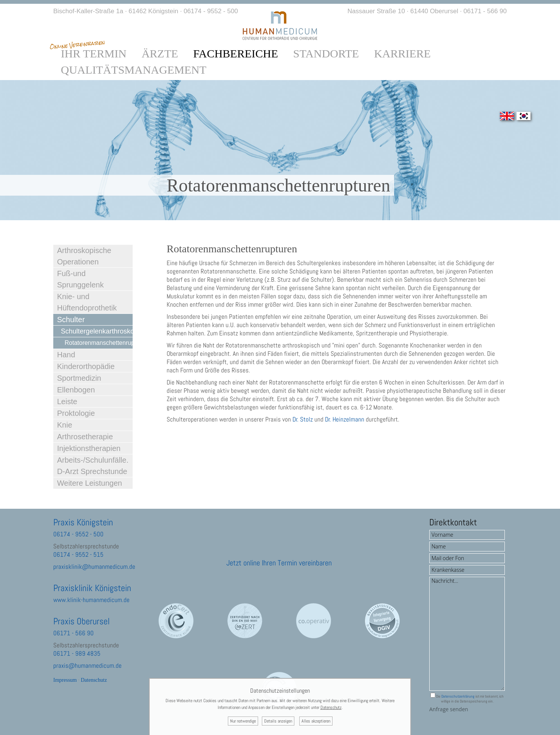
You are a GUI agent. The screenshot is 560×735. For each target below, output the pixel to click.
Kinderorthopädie (86, 366)
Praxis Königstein (83, 522)
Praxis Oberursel (81, 621)
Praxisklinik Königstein (92, 588)
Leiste (67, 401)
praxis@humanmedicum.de (87, 666)
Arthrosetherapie (85, 437)
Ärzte (160, 54)
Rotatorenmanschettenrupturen (99, 343)
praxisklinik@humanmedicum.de (94, 567)
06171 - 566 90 (485, 11)
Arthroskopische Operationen (84, 256)
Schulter (71, 320)
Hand (66, 355)
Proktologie (76, 413)
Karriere (402, 54)
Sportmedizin (79, 378)
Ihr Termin (94, 54)
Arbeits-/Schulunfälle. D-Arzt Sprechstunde (93, 466)
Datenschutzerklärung (458, 696)
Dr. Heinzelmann (345, 419)
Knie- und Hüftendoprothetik (87, 302)
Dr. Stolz (303, 419)
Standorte (326, 54)
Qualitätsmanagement (134, 70)
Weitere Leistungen (90, 483)
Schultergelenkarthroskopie (97, 331)
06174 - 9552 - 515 (78, 554)
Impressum (65, 680)
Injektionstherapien (89, 448)
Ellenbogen (76, 390)
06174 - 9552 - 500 (211, 11)
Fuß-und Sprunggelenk (80, 279)
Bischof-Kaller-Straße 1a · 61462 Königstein (116, 11)
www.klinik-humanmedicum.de (91, 600)
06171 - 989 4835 (77, 653)
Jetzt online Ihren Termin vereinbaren (279, 563)
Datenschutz (94, 680)
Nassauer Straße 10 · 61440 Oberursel (403, 11)
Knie (65, 425)
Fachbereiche (235, 54)
